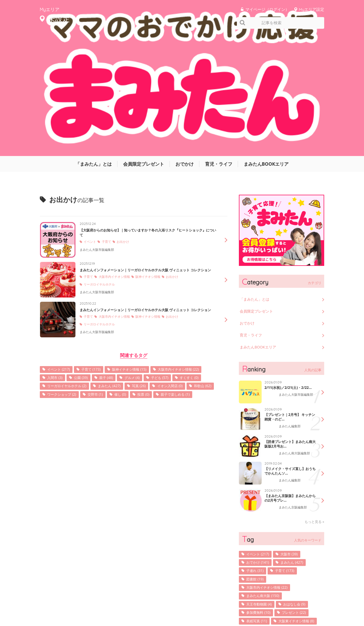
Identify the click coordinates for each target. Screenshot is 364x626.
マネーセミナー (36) (265, 531)
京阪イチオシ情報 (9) (266, 540)
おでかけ (185, 41)
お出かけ (127, 124)
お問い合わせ (282, 604)
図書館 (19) (257, 460)
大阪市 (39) (295, 434)
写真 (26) (56, 285)
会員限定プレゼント (144, 41)
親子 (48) (173, 268)
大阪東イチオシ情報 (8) (268, 513)
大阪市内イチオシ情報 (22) (72, 268)
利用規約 (256, 604)
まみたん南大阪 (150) (266, 478)
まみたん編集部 (291, 307)
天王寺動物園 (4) (262, 487)
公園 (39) (145, 268)
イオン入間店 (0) (90, 285)
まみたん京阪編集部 (294, 388)
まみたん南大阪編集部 (296, 334)
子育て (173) (97, 259)
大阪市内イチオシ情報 (117, 164)
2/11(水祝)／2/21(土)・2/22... (286, 268)
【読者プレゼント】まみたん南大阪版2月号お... (288, 324)
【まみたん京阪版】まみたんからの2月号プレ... (288, 378)
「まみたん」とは (94, 41)
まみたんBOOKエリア (266, 41)
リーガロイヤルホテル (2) (136, 277)
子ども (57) (58, 277)
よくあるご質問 (312, 604)
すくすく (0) (90, 277)
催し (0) (55, 294)
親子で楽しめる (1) (116, 294)
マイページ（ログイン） (267, 9)
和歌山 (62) (127, 285)
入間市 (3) (116, 268)
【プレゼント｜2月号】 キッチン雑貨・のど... (290, 297)
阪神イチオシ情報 (154, 164)
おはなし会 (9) (301, 487)
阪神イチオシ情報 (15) (140, 259)
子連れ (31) (257, 451)
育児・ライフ (219, 41)
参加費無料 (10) (261, 495)
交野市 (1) (203, 285)
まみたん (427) (184, 277)
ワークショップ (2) (166, 285)
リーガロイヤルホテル (101, 171)
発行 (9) (307, 513)
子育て (109, 124)
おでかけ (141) (260, 443)
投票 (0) (80, 294)
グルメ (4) (202, 268)
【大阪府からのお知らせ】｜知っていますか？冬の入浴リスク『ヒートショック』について (149, 112)
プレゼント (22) (301, 495)
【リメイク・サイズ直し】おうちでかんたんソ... (288, 351)
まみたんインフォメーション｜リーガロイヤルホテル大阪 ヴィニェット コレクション (146, 152)
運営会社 (205, 604)
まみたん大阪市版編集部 (98, 131)
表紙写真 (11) (259, 504)
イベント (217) (61, 259)
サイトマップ (230, 604)
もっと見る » (314, 401)
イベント (91, 124)
